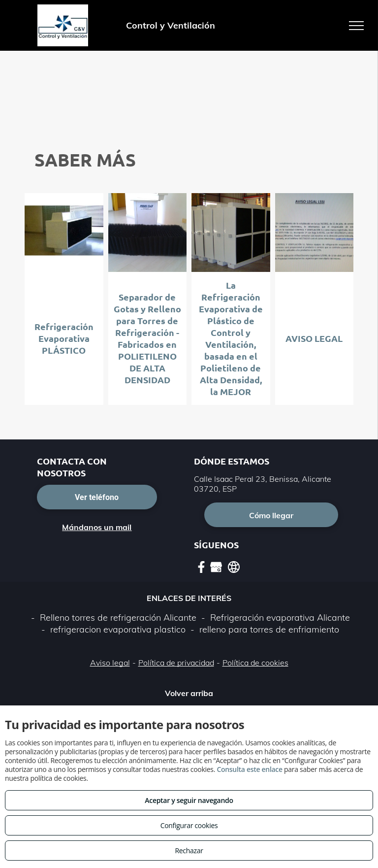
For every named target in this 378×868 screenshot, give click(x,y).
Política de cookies (255, 663)
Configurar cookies (189, 825)
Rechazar (189, 851)
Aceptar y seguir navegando (189, 800)
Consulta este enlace (249, 769)
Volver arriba (189, 693)
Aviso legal (110, 663)
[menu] (356, 26)
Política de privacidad (176, 663)
